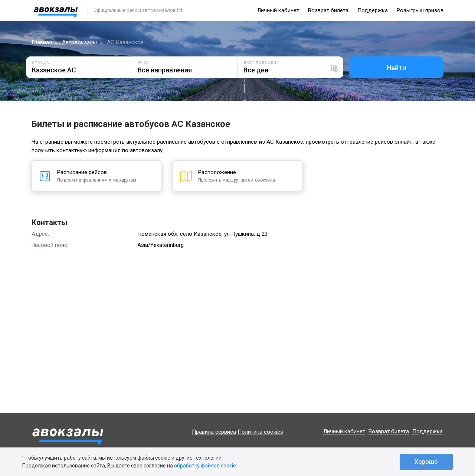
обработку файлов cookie (205, 466)
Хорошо (426, 462)
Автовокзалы (79, 42)
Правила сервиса (214, 432)
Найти (396, 68)
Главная (42, 42)
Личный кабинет (278, 10)
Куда (144, 63)
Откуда (41, 63)
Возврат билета (328, 10)
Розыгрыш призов (420, 10)
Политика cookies (260, 432)
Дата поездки (260, 63)
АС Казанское (125, 42)
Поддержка (373, 10)
